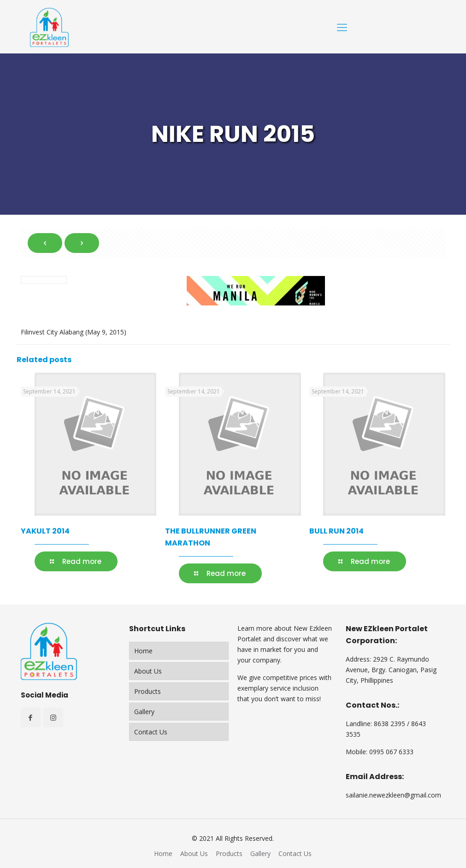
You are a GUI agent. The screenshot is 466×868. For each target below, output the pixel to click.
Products (147, 691)
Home (143, 651)
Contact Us (151, 732)
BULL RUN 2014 (336, 531)
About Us (148, 671)
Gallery (144, 712)
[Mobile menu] (342, 27)
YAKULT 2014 (45, 531)
